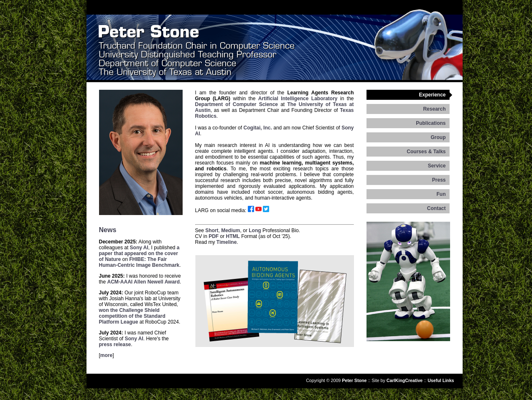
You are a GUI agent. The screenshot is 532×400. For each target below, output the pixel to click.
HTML (233, 236)
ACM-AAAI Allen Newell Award (144, 282)
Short (212, 230)
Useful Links (441, 380)
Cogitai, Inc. (258, 128)
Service (437, 166)
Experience (432, 95)
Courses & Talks (426, 152)
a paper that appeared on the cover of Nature (139, 253)
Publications (431, 123)
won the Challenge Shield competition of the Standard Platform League (132, 316)
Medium (230, 230)
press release (115, 344)
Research (434, 109)
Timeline (227, 242)
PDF (214, 236)
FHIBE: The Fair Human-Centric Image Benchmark (139, 262)
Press (439, 180)
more (106, 355)
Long (255, 230)
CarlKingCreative (405, 380)
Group (438, 137)
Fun (441, 194)
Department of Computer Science (237, 104)
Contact (437, 208)
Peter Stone (354, 380)
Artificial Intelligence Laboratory (298, 99)
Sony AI (139, 248)
